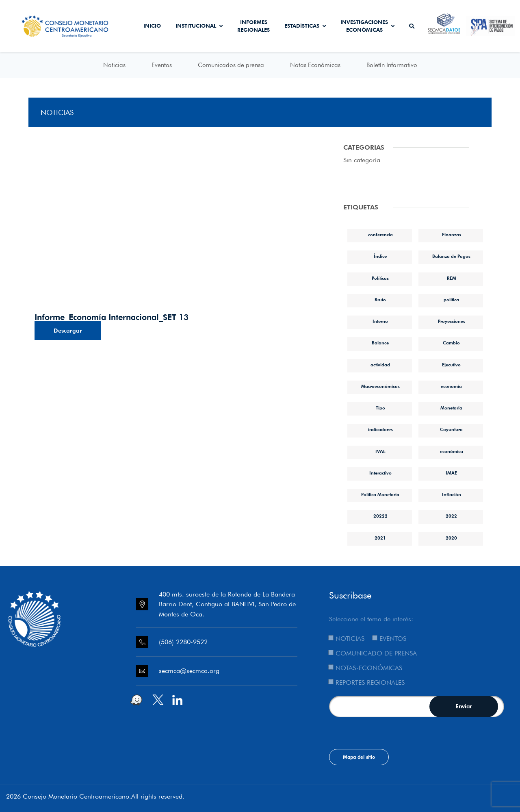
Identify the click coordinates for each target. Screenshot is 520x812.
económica (452, 451)
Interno (380, 321)
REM (452, 278)
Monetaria (451, 408)
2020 (451, 538)
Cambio (451, 343)
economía (451, 386)
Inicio (152, 26)
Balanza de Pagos (451, 256)
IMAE (451, 473)
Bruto (380, 300)
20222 (380, 516)
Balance (380, 343)
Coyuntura (451, 429)
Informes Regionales (253, 26)
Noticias (114, 65)
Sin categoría (362, 160)
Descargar (68, 331)
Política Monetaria (380, 494)
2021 (380, 538)
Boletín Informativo (392, 65)
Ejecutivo (451, 365)
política (451, 300)
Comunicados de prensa (231, 65)
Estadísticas (305, 26)
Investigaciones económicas (367, 26)
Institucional (199, 26)
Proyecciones (452, 321)
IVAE (380, 451)
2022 (451, 516)
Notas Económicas (315, 65)
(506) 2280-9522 (183, 642)
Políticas (380, 278)
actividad (380, 365)
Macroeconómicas (380, 386)
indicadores (380, 429)
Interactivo (380, 473)
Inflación (452, 494)
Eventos (162, 65)
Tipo (380, 408)
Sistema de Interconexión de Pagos (491, 26)
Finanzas (452, 235)
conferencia (380, 235)
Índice (380, 256)
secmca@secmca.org (189, 671)
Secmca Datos (444, 26)
